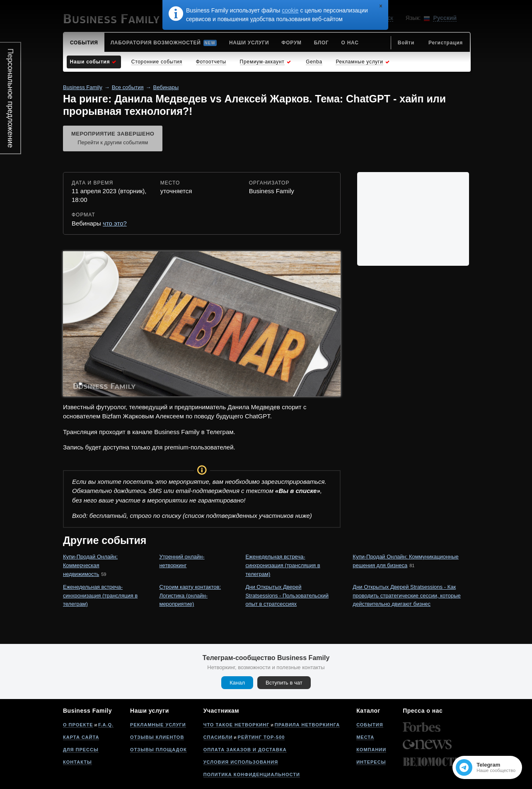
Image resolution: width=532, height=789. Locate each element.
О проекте (78, 725)
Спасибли (218, 737)
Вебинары (166, 87)
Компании (371, 750)
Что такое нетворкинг (237, 725)
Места (365, 737)
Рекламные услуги (158, 725)
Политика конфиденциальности (252, 774)
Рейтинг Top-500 (261, 737)
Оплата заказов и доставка (245, 750)
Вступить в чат (284, 683)
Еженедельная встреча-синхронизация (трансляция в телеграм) (283, 565)
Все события (128, 87)
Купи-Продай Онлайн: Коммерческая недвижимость (90, 565)
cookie (290, 10)
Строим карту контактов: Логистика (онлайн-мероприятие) (190, 596)
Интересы (371, 762)
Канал (237, 683)
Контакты (77, 762)
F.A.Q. (106, 725)
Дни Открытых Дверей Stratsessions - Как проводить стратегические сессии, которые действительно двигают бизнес (406, 596)
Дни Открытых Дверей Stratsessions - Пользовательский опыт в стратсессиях (287, 596)
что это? (115, 223)
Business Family (83, 87)
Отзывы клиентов (157, 737)
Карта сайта (81, 737)
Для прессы (81, 750)
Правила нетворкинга (307, 725)
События (370, 725)
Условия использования (241, 762)
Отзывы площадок (158, 750)
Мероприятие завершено (113, 139)
